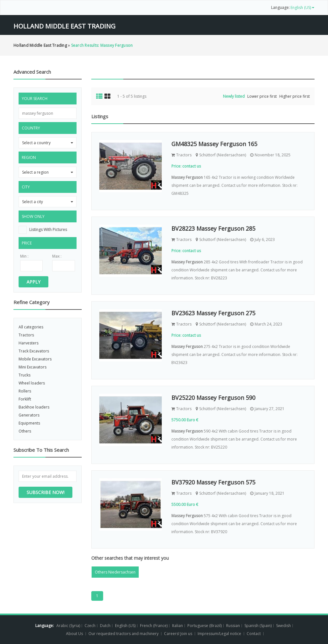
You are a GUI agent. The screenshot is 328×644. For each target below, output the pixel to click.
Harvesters (29, 343)
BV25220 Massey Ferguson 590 (213, 398)
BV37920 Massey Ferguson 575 (213, 482)
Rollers (25, 391)
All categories (31, 327)
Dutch (105, 626)
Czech (90, 626)
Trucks (25, 375)
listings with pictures (48, 230)
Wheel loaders (32, 383)
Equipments (29, 423)
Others (25, 431)
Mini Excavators (33, 367)
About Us (74, 634)
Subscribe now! (45, 492)
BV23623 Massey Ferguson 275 (213, 313)
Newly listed (234, 96)
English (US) (125, 626)
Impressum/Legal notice (219, 634)
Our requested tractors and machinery (123, 634)
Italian (177, 626)
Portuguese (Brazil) (205, 626)
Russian (233, 626)
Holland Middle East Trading (65, 26)
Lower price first (262, 96)
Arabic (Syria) (68, 626)
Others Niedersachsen (115, 572)
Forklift (25, 399)
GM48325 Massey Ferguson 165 (214, 144)
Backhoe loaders (34, 407)
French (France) (154, 626)
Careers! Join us (178, 634)
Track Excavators (34, 351)
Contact (254, 634)
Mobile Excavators (35, 359)
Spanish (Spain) (258, 626)
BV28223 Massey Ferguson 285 (213, 228)
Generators (29, 415)
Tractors (26, 335)
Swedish (283, 626)
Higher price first (295, 96)
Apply (33, 282)
